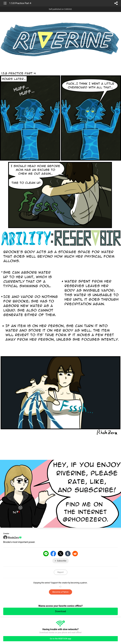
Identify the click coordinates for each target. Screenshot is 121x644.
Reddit (75, 554)
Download (60, 611)
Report (60, 572)
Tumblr (68, 554)
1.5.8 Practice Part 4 (20, 3)
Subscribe (62, 561)
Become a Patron (60, 592)
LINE (46, 554)
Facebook (53, 554)
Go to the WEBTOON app (60, 639)
